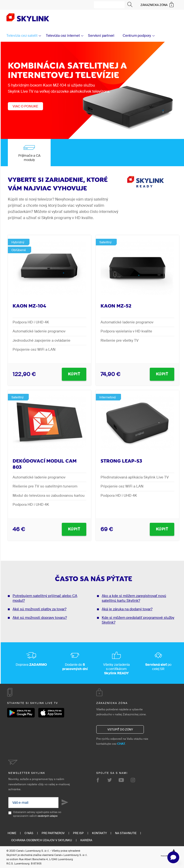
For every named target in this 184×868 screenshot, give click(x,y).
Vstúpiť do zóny (120, 730)
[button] (173, 857)
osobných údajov (48, 816)
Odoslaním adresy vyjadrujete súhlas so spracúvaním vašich (35, 814)
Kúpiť (74, 374)
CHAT (121, 744)
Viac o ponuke (25, 106)
